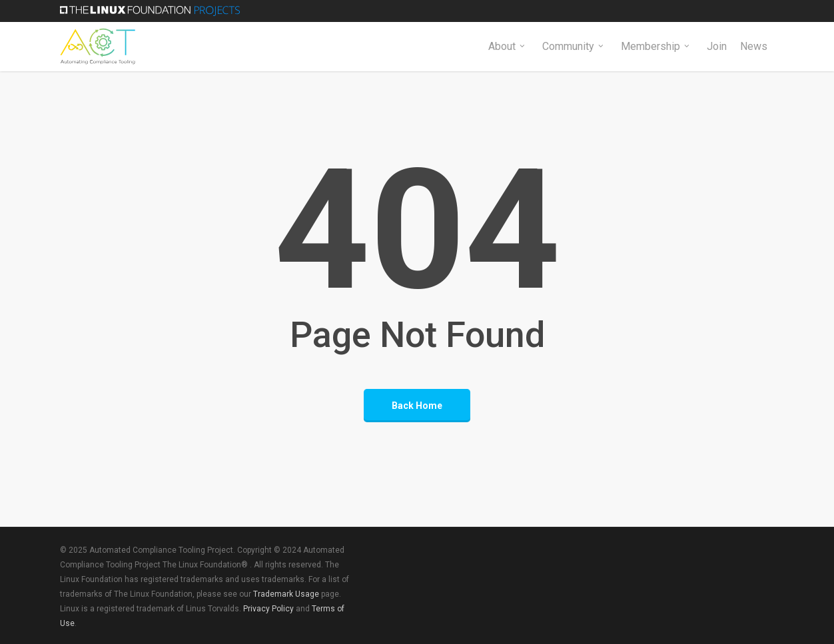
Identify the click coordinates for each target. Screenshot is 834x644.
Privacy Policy (268, 609)
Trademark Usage (286, 594)
